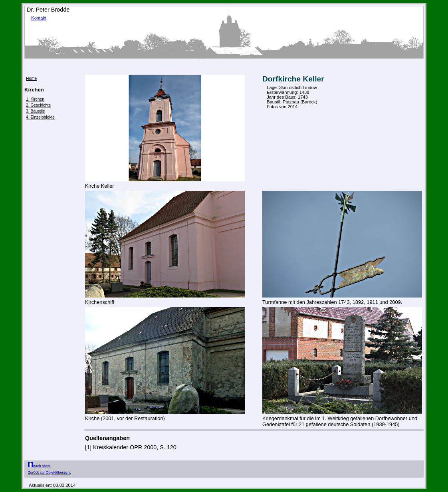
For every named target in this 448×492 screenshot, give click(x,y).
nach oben (39, 466)
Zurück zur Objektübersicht (49, 472)
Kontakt (39, 18)
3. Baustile (36, 111)
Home (31, 78)
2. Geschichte (38, 105)
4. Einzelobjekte (40, 117)
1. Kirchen (35, 99)
